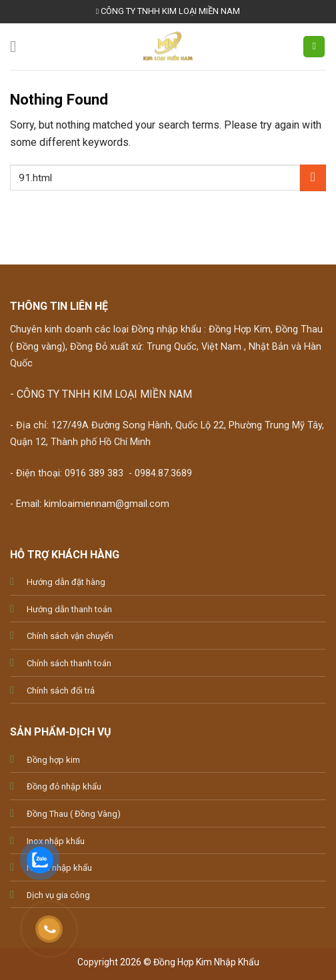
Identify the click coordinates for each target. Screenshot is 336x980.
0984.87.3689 (163, 473)
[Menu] (18, 46)
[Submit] (313, 178)
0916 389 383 (94, 473)
